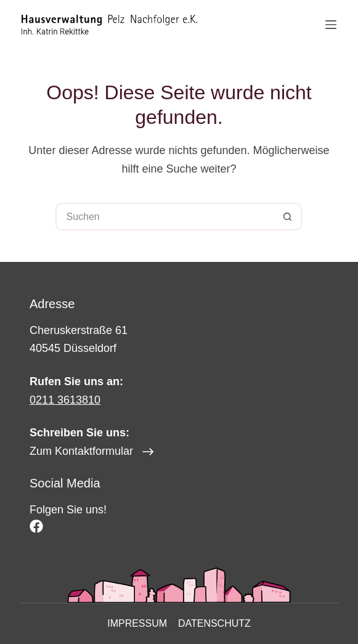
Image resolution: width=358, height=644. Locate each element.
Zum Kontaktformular (81, 451)
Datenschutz (214, 623)
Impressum (137, 623)
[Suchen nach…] (165, 217)
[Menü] (331, 25)
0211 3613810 (65, 400)
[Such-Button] (288, 217)
